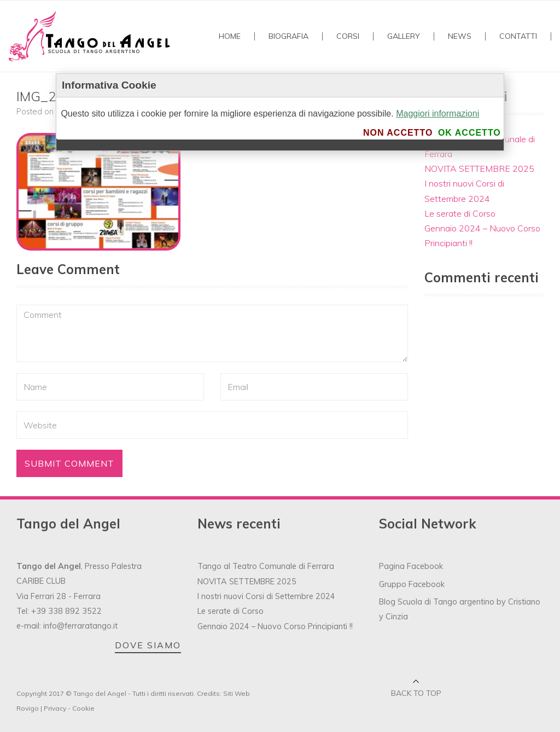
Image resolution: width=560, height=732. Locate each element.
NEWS (460, 36)
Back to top (416, 693)
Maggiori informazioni (437, 114)
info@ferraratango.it (80, 626)
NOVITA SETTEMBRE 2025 (479, 169)
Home (230, 36)
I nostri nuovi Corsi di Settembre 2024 (266, 596)
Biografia (288, 36)
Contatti (518, 36)
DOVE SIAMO (148, 645)
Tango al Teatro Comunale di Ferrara (266, 566)
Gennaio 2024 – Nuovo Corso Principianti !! (275, 626)
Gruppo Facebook (412, 584)
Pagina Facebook (411, 566)
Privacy (55, 708)
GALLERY (404, 36)
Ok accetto (469, 133)
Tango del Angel (100, 693)
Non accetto (398, 133)
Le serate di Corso (460, 213)
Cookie (83, 708)
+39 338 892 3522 (66, 611)
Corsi (348, 36)
